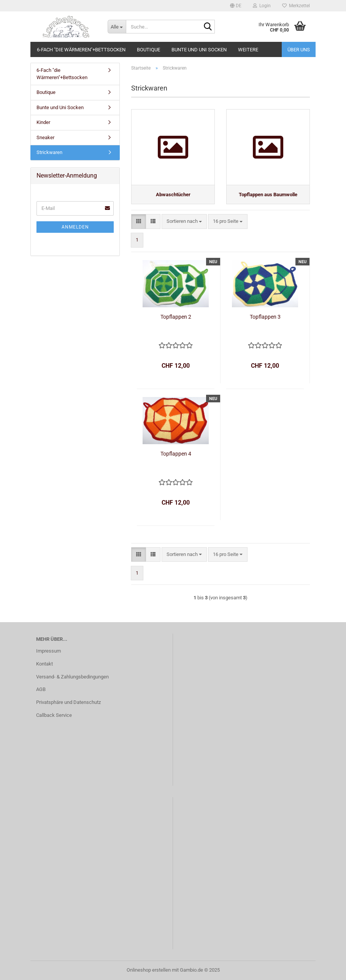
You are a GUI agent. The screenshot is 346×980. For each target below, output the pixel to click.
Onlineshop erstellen (149, 970)
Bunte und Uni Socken (199, 50)
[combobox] (184, 222)
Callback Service (54, 715)
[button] (236, 6)
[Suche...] (117, 27)
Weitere (248, 50)
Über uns (299, 50)
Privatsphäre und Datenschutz (68, 702)
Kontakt (44, 664)
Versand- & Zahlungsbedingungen (72, 677)
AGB (41, 689)
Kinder (43, 122)
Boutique (148, 50)
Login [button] (262, 6)
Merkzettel (296, 6)
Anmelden (75, 227)
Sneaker (45, 137)
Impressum (48, 651)
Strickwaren (49, 152)
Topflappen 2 (176, 317)
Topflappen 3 (265, 317)
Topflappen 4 (176, 454)
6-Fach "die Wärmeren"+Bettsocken (81, 50)
